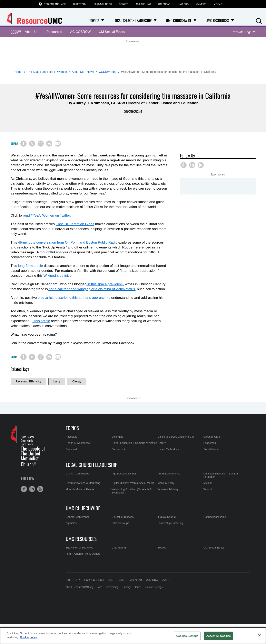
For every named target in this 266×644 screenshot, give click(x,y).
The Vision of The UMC (80, 548)
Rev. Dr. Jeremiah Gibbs (75, 224)
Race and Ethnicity (28, 381)
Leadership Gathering (170, 523)
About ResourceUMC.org (79, 587)
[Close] (259, 635)
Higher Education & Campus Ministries (134, 443)
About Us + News (83, 72)
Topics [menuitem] (94, 20)
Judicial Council (167, 517)
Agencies (71, 523)
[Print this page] (49, 144)
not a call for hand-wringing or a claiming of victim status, (92, 289)
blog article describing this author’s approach (72, 298)
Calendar (164, 4)
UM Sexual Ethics (112, 32)
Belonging (118, 437)
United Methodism (168, 449)
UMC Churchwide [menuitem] (179, 20)
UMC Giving (119, 548)
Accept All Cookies (218, 636)
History (162, 443)
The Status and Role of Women (47, 72)
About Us (32, 32)
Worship (208, 489)
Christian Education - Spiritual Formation (221, 475)
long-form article (30, 266)
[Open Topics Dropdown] (103, 20)
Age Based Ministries (124, 474)
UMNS (165, 580)
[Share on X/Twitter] (32, 144)
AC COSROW (80, 32)
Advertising (112, 587)
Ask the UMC (143, 4)
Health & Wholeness (78, 443)
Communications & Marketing (83, 483)
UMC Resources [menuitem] (217, 20)
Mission (208, 483)
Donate (124, 4)
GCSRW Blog (107, 72)
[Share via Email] (58, 144)
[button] (259, 21)
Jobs (100, 587)
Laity (57, 381)
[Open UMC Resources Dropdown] (233, 20)
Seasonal (71, 449)
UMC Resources (81, 539)
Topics (72, 428)
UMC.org (183, 4)
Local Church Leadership (92, 465)
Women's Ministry (168, 489)
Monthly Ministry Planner (80, 489)
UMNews (201, 4)
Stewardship (119, 449)
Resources (54, 32)
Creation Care (212, 437)
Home (18, 72)
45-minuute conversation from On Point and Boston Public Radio (67, 242)
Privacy (126, 587)
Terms (138, 587)
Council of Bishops (123, 517)
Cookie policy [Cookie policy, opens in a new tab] (29, 637)
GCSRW (16, 32)
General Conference (78, 517)
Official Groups (120, 523)
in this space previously (105, 284)
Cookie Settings (154, 587)
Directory (80, 4)
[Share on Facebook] (23, 144)
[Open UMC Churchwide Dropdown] (195, 20)
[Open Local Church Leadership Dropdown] (155, 20)
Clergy (77, 381)
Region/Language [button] (55, 4)
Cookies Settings (187, 636)
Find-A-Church (103, 4)
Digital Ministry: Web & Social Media (133, 483)
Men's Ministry (166, 483)
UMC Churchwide (83, 508)
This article (41, 321)
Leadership (210, 443)
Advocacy (71, 437)
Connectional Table (215, 517)
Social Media (211, 449)
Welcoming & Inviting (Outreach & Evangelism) (132, 491)
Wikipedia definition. (59, 276)
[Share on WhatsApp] (41, 144)
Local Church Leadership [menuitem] (133, 20)
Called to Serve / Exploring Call (176, 437)
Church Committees (77, 474)
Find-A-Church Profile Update (83, 554)
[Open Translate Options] (243, 32)
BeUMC (162, 548)
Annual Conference (169, 474)
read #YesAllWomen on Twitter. (47, 215)
